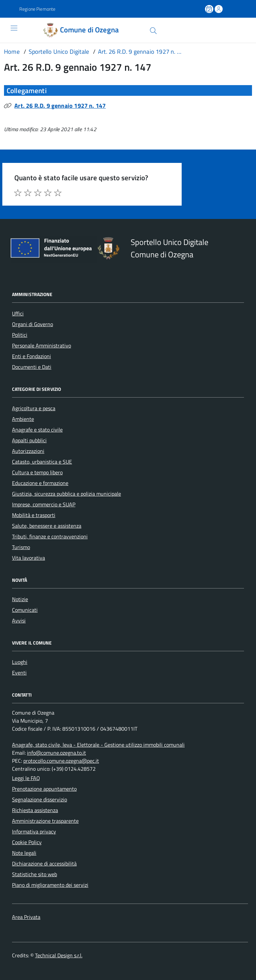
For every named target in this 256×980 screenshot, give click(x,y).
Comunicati (25, 610)
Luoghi (20, 662)
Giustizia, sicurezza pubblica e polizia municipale (66, 494)
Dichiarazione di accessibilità (44, 864)
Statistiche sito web (34, 874)
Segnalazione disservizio (39, 799)
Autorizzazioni (28, 451)
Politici (20, 335)
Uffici (18, 313)
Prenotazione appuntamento (44, 789)
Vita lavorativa (28, 558)
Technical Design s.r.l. (59, 955)
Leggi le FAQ (26, 778)
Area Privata (26, 917)
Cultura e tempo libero (37, 472)
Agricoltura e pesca (34, 408)
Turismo (21, 547)
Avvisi (19, 621)
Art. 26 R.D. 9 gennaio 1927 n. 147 (60, 106)
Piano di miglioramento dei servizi (50, 885)
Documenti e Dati (32, 367)
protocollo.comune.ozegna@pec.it (61, 761)
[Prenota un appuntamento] (210, 9)
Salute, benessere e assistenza (47, 526)
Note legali (24, 853)
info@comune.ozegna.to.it (56, 753)
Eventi (19, 673)
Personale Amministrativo (41, 345)
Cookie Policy (27, 842)
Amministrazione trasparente (45, 821)
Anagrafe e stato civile (37, 430)
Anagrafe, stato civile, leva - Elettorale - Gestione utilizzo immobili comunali (98, 745)
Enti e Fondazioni (31, 356)
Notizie (20, 599)
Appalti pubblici (29, 440)
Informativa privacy (34, 831)
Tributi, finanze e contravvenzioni (50, 536)
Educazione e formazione (40, 483)
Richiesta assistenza (35, 810)
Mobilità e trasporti (34, 515)
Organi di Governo (32, 324)
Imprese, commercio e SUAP (44, 504)
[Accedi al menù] (9, 30)
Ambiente (23, 419)
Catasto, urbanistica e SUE (42, 462)
